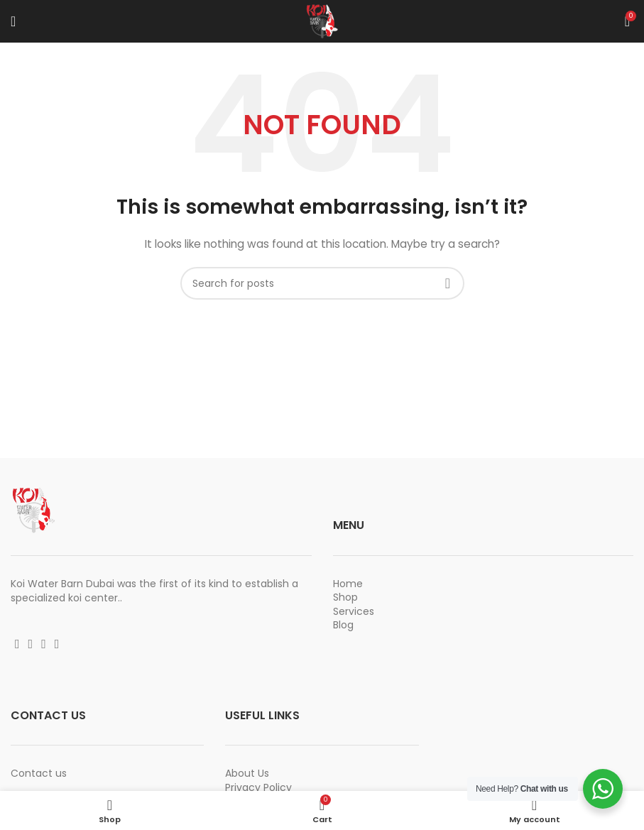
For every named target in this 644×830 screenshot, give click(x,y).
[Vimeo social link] (57, 644)
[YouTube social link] (44, 644)
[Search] (322, 283)
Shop (345, 597)
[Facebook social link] (17, 644)
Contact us (39, 773)
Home (348, 584)
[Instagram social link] (31, 644)
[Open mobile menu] (13, 21)
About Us (247, 773)
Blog (343, 625)
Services (354, 611)
